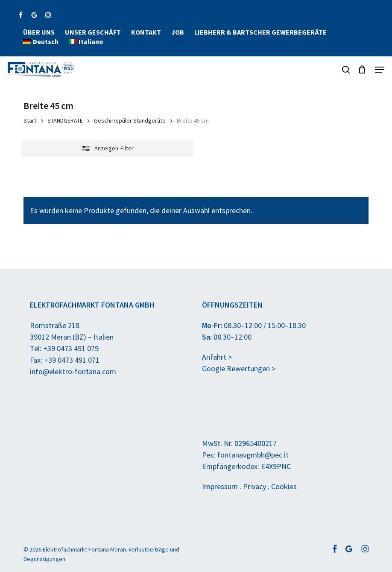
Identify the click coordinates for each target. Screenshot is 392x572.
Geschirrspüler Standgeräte (130, 120)
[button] (380, 70)
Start (30, 120)
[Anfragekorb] (362, 69)
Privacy (255, 486)
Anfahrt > (217, 357)
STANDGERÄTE (65, 120)
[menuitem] (41, 41)
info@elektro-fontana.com (73, 371)
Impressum (220, 486)
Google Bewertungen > (239, 368)
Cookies (284, 486)
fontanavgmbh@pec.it (253, 455)
